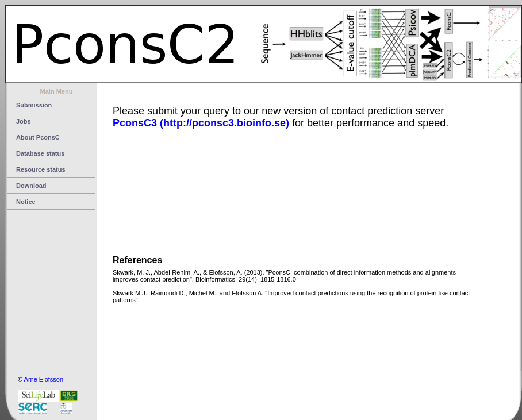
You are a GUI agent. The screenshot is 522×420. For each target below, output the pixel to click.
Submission (34, 105)
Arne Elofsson (44, 379)
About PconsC (38, 137)
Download (31, 186)
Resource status (41, 169)
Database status (40, 153)
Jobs (24, 121)
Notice (26, 202)
